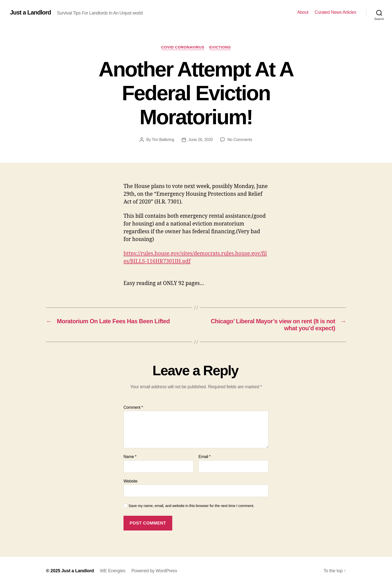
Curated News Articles (335, 12)
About (303, 12)
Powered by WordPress (154, 571)
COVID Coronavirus (183, 47)
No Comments (240, 140)
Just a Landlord (30, 12)
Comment (133, 407)
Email (205, 457)
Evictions (220, 47)
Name (130, 457)
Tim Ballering (163, 140)
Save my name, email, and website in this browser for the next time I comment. (191, 506)
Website (130, 481)
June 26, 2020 (201, 140)
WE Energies (112, 571)
